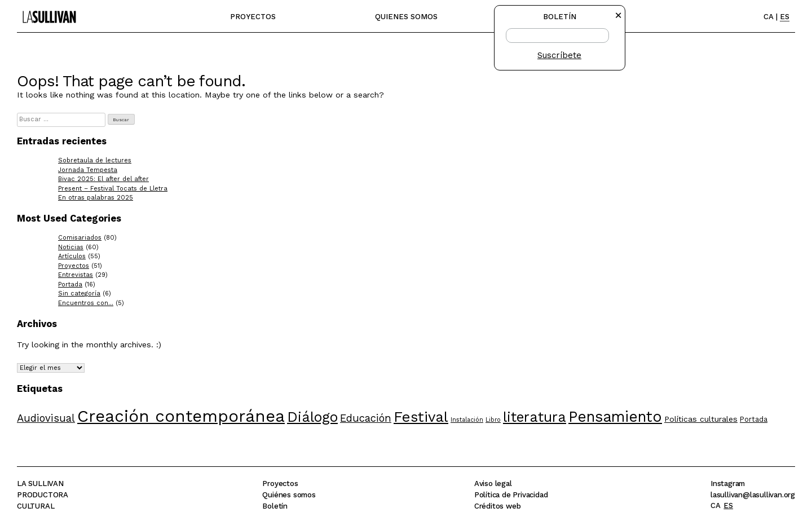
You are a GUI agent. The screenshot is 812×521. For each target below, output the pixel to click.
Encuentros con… (86, 303)
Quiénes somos (289, 495)
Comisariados (80, 238)
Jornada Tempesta (88, 170)
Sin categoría (79, 293)
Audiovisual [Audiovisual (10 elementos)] (46, 418)
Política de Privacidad (511, 495)
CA (769, 17)
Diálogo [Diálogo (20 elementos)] (312, 417)
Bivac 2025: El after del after (103, 179)
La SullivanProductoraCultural (43, 495)
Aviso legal (493, 484)
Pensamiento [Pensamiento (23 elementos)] (615, 417)
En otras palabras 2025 (96, 198)
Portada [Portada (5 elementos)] (754, 419)
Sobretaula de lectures (95, 160)
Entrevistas (76, 275)
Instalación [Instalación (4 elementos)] (467, 420)
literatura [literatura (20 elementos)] (535, 417)
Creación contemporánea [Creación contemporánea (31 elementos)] (181, 416)
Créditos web (498, 506)
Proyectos (253, 17)
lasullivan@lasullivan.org (753, 495)
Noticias (71, 247)
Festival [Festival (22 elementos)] (421, 417)
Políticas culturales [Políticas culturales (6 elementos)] (701, 419)
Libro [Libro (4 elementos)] (493, 420)
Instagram (728, 484)
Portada (70, 284)
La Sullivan (47, 12)
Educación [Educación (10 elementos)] (366, 418)
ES (785, 17)
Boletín (275, 506)
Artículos (72, 256)
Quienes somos (406, 17)
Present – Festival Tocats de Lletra (113, 189)
